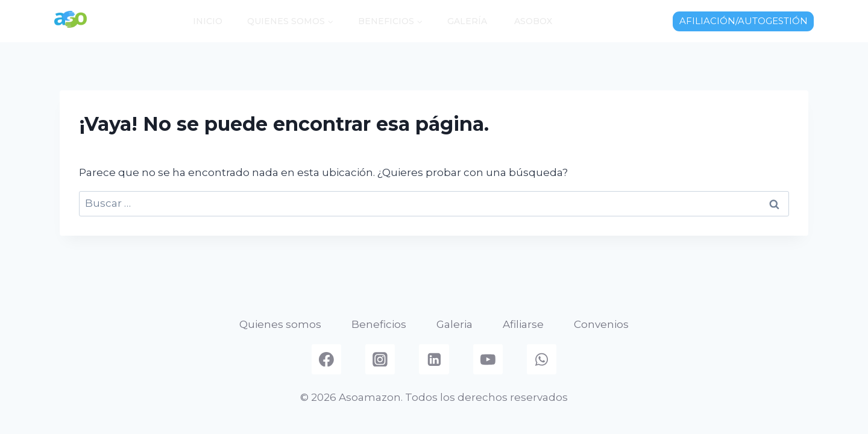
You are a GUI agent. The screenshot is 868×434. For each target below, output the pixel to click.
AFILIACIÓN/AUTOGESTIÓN (744, 21)
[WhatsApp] (542, 359)
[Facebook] (327, 359)
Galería (467, 21)
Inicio (208, 21)
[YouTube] (488, 359)
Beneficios (379, 324)
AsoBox (532, 21)
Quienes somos (280, 324)
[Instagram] (380, 359)
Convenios (601, 324)
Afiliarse (523, 324)
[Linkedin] (434, 359)
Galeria (454, 324)
